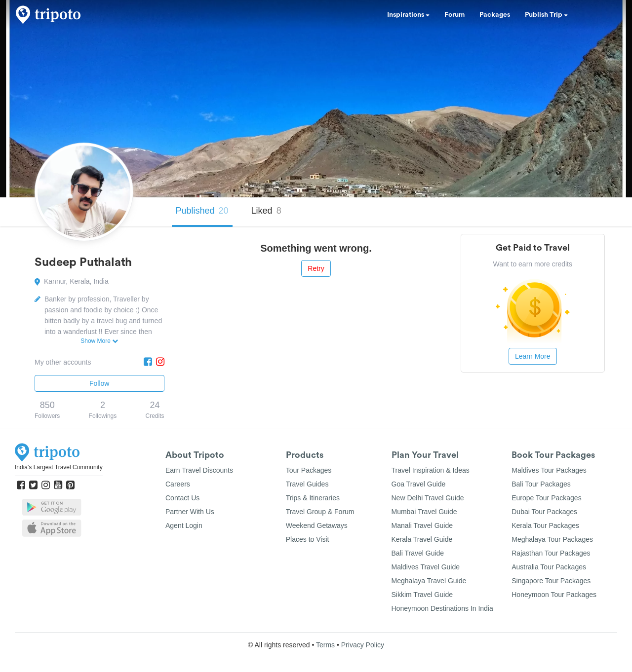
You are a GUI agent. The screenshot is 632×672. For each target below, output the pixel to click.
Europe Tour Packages (546, 498)
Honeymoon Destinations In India (442, 608)
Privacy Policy (363, 645)
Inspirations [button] (408, 15)
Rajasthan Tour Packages (551, 553)
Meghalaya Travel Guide (429, 581)
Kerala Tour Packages (545, 525)
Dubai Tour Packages (544, 512)
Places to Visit (308, 539)
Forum (454, 15)
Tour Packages (309, 470)
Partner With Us (190, 512)
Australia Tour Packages (549, 567)
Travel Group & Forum (320, 512)
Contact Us (182, 498)
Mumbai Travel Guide (424, 512)
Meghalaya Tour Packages (552, 539)
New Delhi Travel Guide (428, 498)
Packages (495, 15)
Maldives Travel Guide (426, 567)
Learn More (533, 356)
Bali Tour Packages (541, 484)
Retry (316, 268)
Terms (325, 645)
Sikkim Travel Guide (422, 595)
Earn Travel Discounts (199, 470)
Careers (178, 484)
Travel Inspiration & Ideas (431, 470)
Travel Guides (307, 484)
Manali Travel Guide (422, 525)
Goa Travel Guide (419, 484)
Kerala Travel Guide (422, 539)
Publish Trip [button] (546, 15)
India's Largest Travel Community (59, 467)
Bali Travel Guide (418, 553)
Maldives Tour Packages (549, 470)
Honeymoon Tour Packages (554, 595)
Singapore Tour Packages (551, 581)
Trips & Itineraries (313, 498)
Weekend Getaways (317, 525)
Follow (99, 383)
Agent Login (184, 525)
